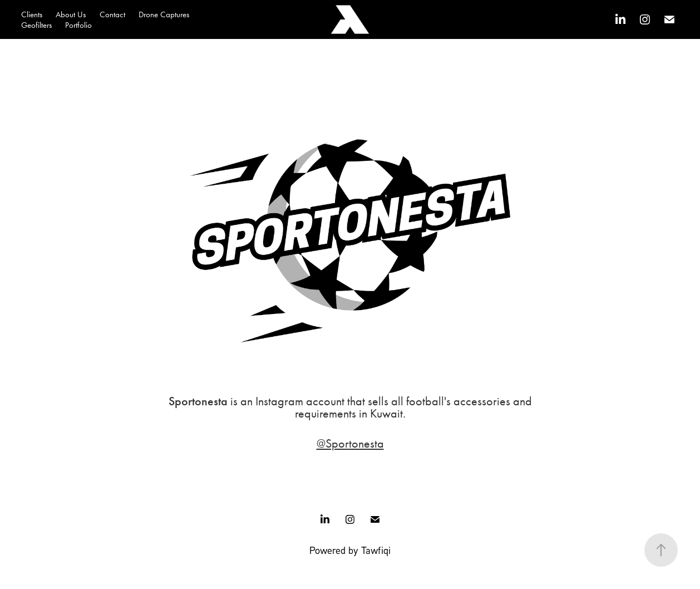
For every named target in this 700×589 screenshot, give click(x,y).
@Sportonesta (350, 444)
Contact (112, 14)
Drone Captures (164, 14)
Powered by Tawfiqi (350, 550)
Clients (32, 14)
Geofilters (36, 25)
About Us (71, 14)
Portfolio (78, 25)
